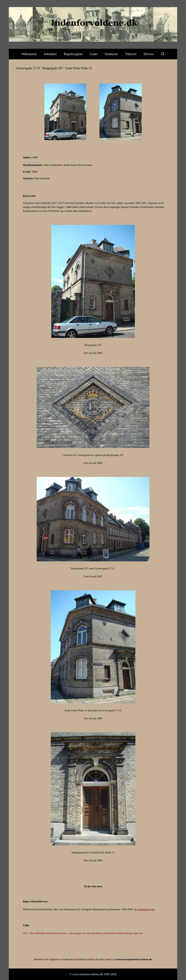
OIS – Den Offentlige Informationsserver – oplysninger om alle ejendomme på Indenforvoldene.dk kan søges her (83, 933)
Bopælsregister (73, 54)
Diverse (149, 54)
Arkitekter (50, 54)
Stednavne (111, 54)
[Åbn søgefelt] (163, 54)
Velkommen (29, 54)
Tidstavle (131, 54)
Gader (94, 54)
